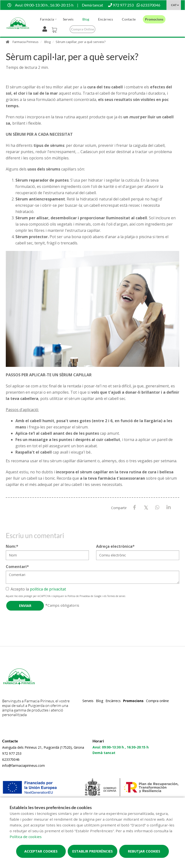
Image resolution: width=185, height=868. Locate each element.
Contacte (129, 19)
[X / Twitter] (146, 507)
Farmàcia (47, 19)
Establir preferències (92, 851)
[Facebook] (135, 508)
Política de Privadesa (79, 596)
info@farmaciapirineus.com (23, 765)
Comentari (17, 567)
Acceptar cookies (41, 851)
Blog (86, 19)
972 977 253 (12, 753)
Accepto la (36, 589)
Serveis (68, 19)
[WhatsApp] (157, 508)
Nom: (12, 546)
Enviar (25, 606)
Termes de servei (116, 596)
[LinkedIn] (168, 508)
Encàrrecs (106, 19)
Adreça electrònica (115, 546)
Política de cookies (26, 837)
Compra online (83, 29)
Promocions (154, 19)
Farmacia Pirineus (26, 42)
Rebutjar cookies (144, 851)
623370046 (11, 759)
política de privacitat (48, 589)
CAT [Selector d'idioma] (174, 5)
